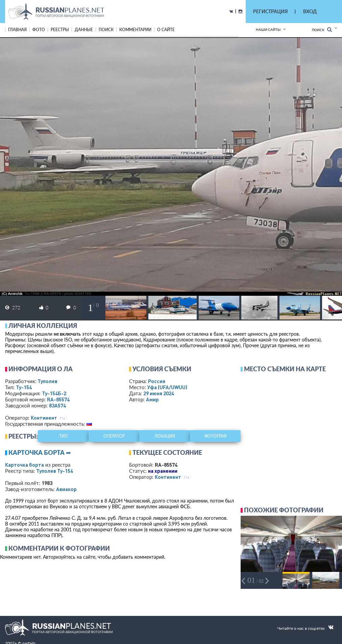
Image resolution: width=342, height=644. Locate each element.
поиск (106, 30)
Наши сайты (268, 29)
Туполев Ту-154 (55, 471)
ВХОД (310, 11)
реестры (60, 30)
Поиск (322, 30)
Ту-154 (24, 387)
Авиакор (66, 489)
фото (39, 30)
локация (165, 436)
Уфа (167, 387)
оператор (114, 436)
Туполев (47, 381)
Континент (44, 418)
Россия (157, 381)
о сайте (166, 30)
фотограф (215, 436)
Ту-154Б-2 (54, 393)
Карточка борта (25, 465)
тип (63, 436)
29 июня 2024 (159, 393)
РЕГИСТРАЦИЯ (270, 11)
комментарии (135, 30)
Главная (17, 30)
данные (84, 30)
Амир (152, 399)
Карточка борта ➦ (40, 452)
